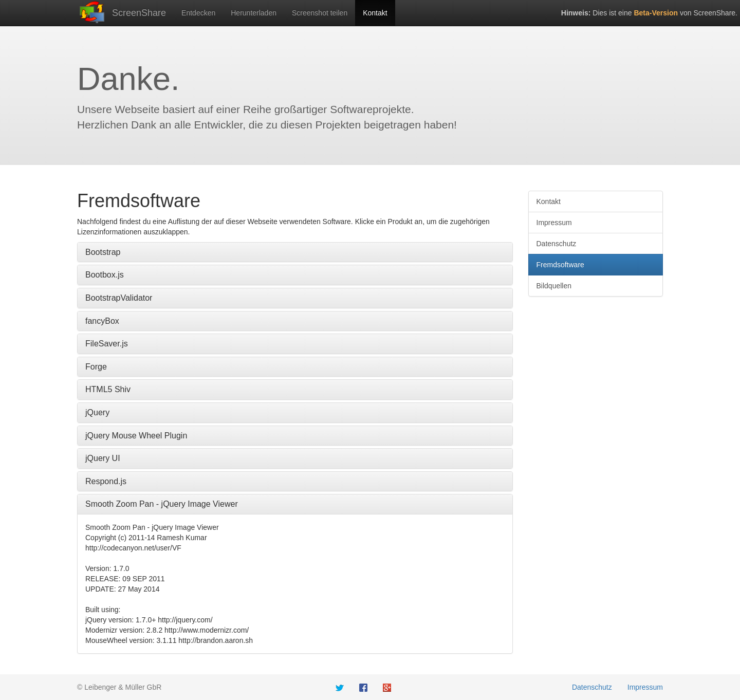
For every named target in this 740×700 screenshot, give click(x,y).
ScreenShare (139, 13)
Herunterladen (254, 13)
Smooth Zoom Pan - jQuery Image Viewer (162, 504)
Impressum (554, 223)
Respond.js (106, 481)
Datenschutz (557, 244)
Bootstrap (103, 252)
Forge (96, 367)
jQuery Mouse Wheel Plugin (136, 436)
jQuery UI (103, 458)
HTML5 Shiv (108, 389)
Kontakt (375, 13)
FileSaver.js (107, 344)
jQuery (97, 412)
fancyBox (102, 321)
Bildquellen (554, 286)
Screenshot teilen (320, 13)
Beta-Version (656, 13)
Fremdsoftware (560, 265)
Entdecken (198, 13)
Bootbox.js (105, 275)
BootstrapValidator (119, 298)
